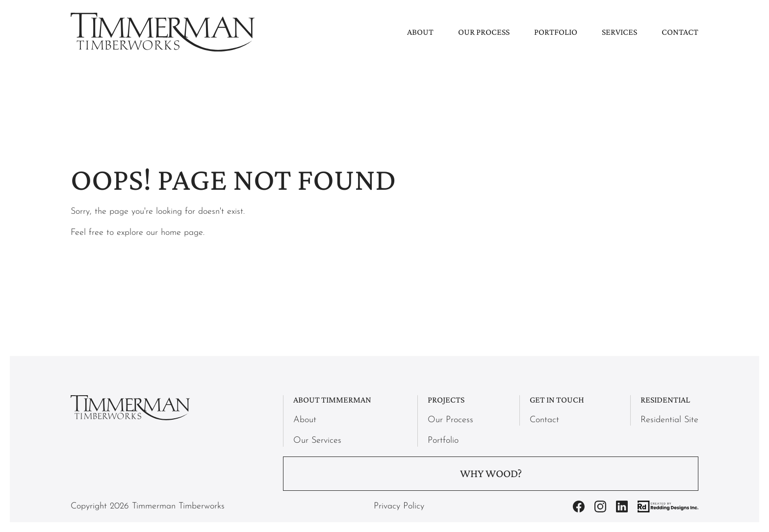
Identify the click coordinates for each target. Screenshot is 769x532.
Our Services (317, 441)
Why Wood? (491, 473)
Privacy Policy (399, 506)
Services (619, 32)
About (420, 32)
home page (182, 233)
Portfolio (556, 32)
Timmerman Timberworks (178, 506)
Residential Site (669, 420)
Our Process (484, 32)
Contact (680, 32)
